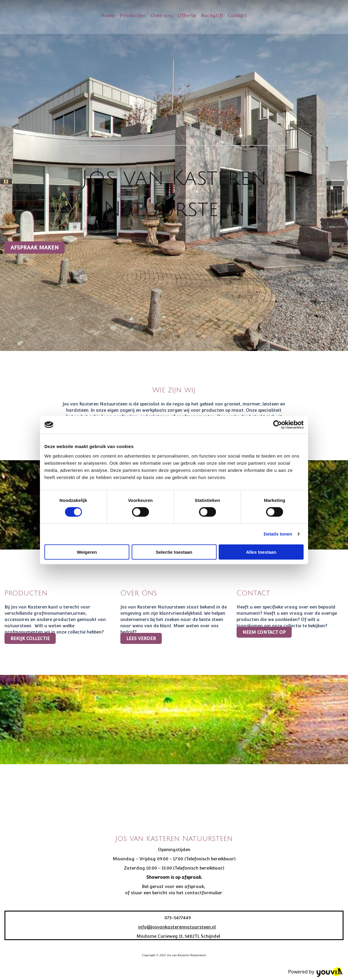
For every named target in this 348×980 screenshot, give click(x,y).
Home (108, 15)
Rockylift (212, 15)
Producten (133, 15)
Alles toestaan (261, 552)
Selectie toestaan (174, 552)
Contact (237, 15)
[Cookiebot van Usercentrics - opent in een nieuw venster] (278, 425)
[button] (35, 248)
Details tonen (278, 534)
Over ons (162, 15)
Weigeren (87, 552)
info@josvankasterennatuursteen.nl (177, 927)
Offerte (187, 15)
